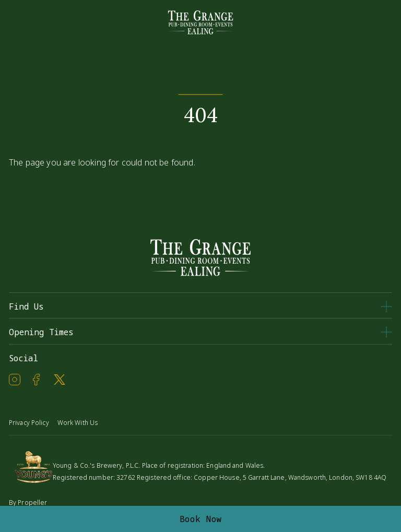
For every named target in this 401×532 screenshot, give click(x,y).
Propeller (32, 503)
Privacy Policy (29, 423)
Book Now (201, 519)
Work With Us (78, 423)
